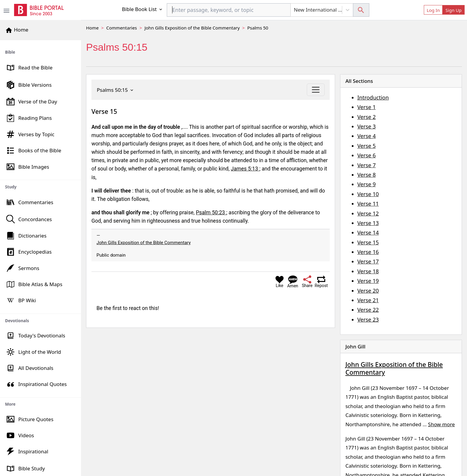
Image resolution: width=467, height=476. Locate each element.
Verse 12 (368, 213)
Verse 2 (367, 117)
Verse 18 (368, 271)
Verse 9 (367, 184)
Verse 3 (367, 126)
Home (92, 28)
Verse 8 (367, 175)
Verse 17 (368, 261)
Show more (441, 424)
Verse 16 (368, 252)
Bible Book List (142, 9)
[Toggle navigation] (316, 90)
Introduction (373, 97)
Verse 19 (368, 281)
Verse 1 (367, 107)
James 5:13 (245, 169)
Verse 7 (367, 165)
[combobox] (229, 10)
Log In (433, 10)
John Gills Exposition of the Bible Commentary (192, 28)
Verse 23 (368, 320)
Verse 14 (368, 232)
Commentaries (122, 28)
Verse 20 (368, 291)
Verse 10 (368, 194)
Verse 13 (368, 223)
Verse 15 (368, 242)
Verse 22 (368, 310)
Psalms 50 (258, 28)
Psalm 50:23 (211, 213)
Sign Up (454, 10)
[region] (41, 258)
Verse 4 (367, 136)
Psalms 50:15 (116, 90)
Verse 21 (368, 300)
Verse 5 (367, 146)
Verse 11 (368, 204)
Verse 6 (367, 155)
